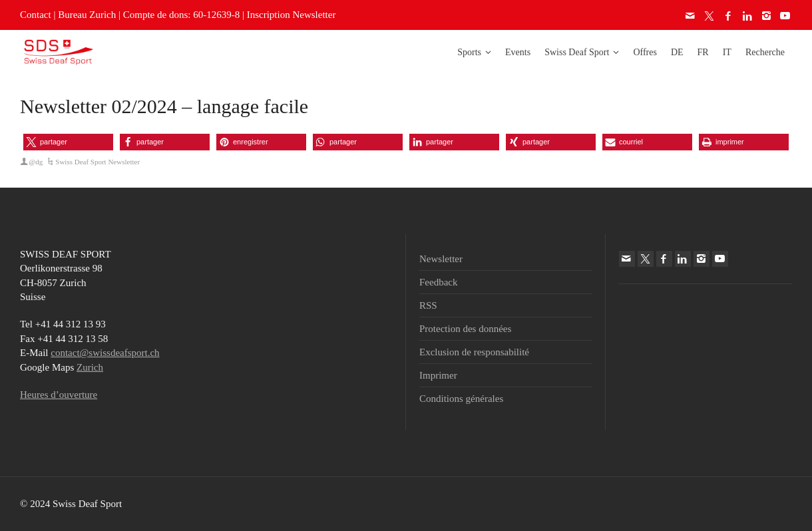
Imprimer (438, 375)
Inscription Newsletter (292, 15)
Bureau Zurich (87, 15)
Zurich (90, 367)
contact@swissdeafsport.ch (105, 353)
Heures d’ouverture (59, 395)
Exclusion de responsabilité (474, 352)
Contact (36, 15)
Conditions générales (461, 399)
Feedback (438, 282)
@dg (36, 162)
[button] (68, 142)
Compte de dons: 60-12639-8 (181, 15)
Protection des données (465, 329)
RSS (428, 305)
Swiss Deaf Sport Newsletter (98, 162)
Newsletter (441, 259)
